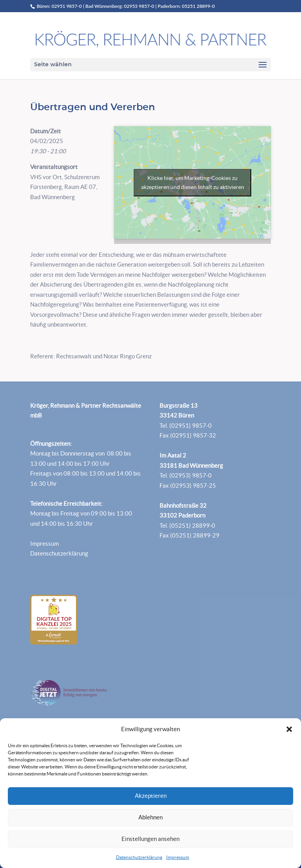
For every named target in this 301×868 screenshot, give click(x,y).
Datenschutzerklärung (139, 857)
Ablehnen (150, 817)
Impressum (178, 857)
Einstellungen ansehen (150, 839)
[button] (289, 729)
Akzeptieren (151, 796)
